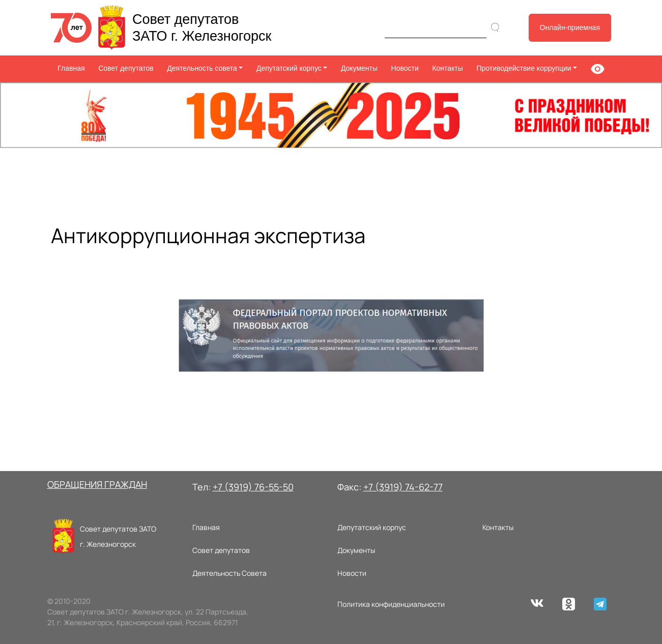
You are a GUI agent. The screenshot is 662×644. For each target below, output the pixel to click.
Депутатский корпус (372, 527)
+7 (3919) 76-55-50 (253, 487)
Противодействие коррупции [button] (524, 68)
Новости (405, 68)
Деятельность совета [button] (202, 68)
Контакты (447, 68)
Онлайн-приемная (570, 27)
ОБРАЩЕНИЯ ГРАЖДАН (97, 484)
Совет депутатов (126, 68)
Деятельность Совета (229, 573)
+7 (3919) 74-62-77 (403, 487)
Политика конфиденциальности (391, 604)
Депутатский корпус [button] (289, 68)
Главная (71, 68)
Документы (359, 68)
